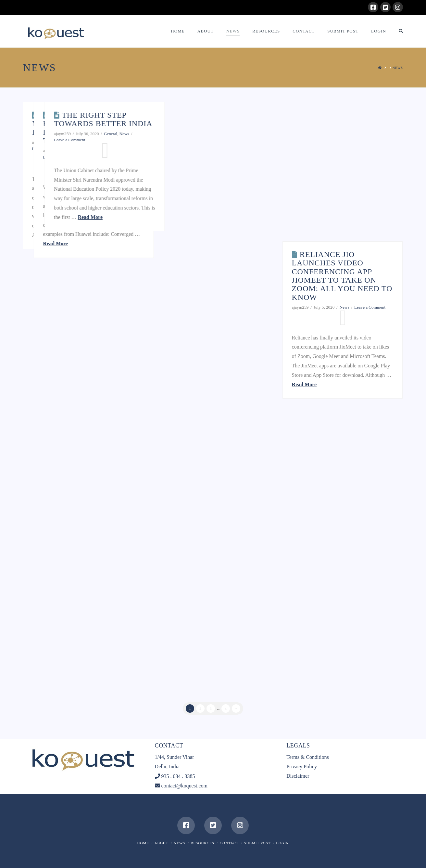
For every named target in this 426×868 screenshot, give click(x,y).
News (269, 134)
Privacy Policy (302, 766)
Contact (229, 843)
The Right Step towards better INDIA (248, 119)
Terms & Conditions (307, 757)
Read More (70, 235)
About (162, 843)
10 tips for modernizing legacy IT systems (79, 124)
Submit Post (257, 843)
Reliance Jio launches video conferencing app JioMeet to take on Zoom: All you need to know (342, 276)
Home (143, 843)
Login (282, 843)
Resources (202, 843)
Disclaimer (298, 776)
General (95, 142)
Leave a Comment (48, 149)
